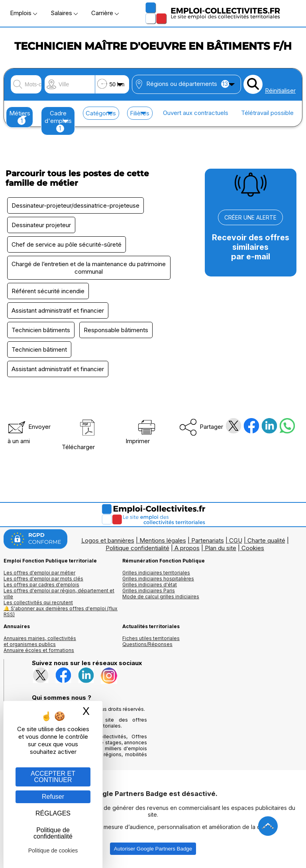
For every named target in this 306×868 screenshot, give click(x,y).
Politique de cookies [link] (53, 850)
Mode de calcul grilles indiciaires (161, 597)
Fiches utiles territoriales (151, 638)
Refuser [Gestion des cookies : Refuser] (53, 797)
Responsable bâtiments (116, 330)
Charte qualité (266, 540)
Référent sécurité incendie (48, 291)
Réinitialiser (280, 90)
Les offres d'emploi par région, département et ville (59, 594)
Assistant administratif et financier (58, 310)
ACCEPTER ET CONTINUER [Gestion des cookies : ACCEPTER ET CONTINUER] (53, 777)
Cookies (253, 548)
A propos (187, 548)
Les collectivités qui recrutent (38, 602)
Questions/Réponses (147, 644)
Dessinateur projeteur (41, 225)
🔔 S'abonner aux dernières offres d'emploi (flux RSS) (61, 611)
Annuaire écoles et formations (39, 650)
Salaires (64, 13)
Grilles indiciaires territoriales (156, 573)
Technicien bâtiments (41, 330)
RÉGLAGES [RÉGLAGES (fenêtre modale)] (53, 813)
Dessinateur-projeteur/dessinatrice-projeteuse (76, 205)
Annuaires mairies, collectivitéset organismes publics (40, 641)
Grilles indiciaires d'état (150, 585)
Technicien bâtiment (39, 349)
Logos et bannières (108, 540)
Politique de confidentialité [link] (53, 833)
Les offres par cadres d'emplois (41, 585)
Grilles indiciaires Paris (149, 591)
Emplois (24, 13)
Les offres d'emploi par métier (39, 573)
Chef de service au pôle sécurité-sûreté (67, 244)
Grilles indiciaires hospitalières (158, 579)
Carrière (105, 13)
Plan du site (221, 548)
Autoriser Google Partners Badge (153, 849)
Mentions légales (163, 540)
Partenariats (208, 540)
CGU (236, 540)
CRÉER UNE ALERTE (250, 217)
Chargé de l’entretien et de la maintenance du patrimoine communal (89, 268)
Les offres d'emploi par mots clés (43, 579)
